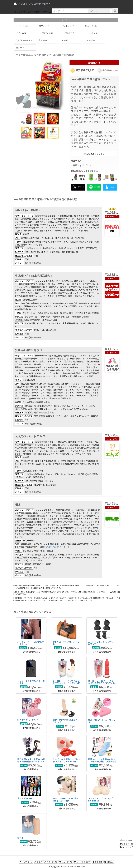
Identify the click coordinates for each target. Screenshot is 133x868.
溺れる (20, 838)
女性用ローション (24, 40)
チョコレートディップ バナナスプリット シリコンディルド (66, 682)
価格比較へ (94, 63)
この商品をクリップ (94, 154)
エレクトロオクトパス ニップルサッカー (102, 643)
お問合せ (109, 862)
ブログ (38, 862)
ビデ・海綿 (21, 33)
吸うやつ (20, 47)
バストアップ (68, 26)
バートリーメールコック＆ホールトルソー (31, 643)
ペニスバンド (91, 33)
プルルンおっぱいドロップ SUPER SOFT (100, 799)
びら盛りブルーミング (28, 720)
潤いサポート (91, 26)
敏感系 (65, 40)
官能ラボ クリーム (26, 798)
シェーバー (90, 40)
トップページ (26, 862)
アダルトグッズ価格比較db (32, 4)
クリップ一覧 (51, 862)
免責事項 (97, 862)
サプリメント (22, 26)
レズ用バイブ (68, 33)
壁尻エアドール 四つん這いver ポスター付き (65, 799)
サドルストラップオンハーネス (66, 643)
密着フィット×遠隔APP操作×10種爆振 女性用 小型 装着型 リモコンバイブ (102, 761)
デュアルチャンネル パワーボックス (31, 682)
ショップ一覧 (66, 862)
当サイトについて (82, 862)
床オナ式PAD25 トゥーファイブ (102, 721)
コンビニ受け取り (53, 547)
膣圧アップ (44, 26)
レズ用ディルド (46, 33)
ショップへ (114, 216)
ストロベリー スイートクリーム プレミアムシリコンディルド (102, 683)
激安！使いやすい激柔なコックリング (66, 721)
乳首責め (43, 40)
